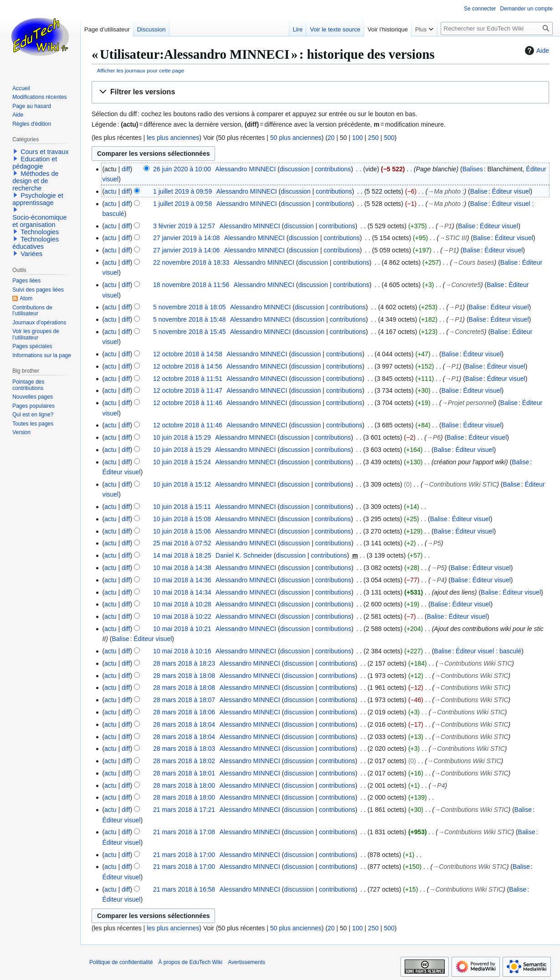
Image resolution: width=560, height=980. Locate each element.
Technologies (40, 232)
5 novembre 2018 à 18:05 (190, 307)
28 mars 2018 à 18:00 (184, 785)
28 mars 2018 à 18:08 (184, 676)
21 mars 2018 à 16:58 (184, 889)
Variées (31, 254)
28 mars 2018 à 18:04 (184, 724)
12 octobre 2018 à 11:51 (188, 379)
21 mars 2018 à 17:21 (184, 810)
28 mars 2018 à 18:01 (184, 773)
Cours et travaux (45, 152)
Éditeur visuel (511, 191)
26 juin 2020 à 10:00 (182, 169)
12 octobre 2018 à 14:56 (188, 366)
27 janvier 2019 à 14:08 (186, 238)
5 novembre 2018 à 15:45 (190, 332)
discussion (295, 169)
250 (373, 138)
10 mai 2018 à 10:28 (182, 604)
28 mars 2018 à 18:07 (184, 700)
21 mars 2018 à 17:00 (184, 855)
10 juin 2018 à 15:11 (182, 507)
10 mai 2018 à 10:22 (182, 616)
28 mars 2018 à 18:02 (184, 761)
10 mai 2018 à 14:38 (182, 568)
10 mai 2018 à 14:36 (182, 580)
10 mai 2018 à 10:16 (182, 651)
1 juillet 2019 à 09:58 (182, 204)
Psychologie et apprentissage (38, 199)
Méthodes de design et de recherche (35, 181)
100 (357, 138)
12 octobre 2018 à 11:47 (188, 390)
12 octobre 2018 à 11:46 (188, 403)
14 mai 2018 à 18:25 (182, 555)
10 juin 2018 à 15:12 (182, 484)
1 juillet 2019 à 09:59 (182, 191)
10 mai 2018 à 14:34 (182, 592)
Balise (479, 191)
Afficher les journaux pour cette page (141, 70)
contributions (333, 169)
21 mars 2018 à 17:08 (184, 832)
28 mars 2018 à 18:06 (184, 712)
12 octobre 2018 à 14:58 (188, 354)
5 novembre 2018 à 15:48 (190, 319)
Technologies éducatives (36, 243)
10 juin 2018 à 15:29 (182, 437)
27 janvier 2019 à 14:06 (186, 250)
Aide (536, 51)
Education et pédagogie (35, 163)
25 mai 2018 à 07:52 (182, 543)
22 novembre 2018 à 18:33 (191, 262)
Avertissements (247, 962)
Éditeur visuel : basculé (488, 651)
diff (126, 169)
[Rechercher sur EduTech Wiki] (497, 28)
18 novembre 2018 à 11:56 (191, 285)
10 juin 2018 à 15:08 (182, 519)
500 (389, 138)
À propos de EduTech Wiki (190, 962)
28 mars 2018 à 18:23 (184, 663)
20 (331, 138)
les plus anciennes (173, 138)
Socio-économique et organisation (39, 221)
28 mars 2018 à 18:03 (184, 749)
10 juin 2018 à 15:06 (182, 531)
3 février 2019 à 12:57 (184, 226)
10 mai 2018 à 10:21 (182, 629)
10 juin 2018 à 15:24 (182, 462)
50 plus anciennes (296, 138)
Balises (473, 169)
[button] (320, 92)
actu (110, 191)
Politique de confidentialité (121, 962)
